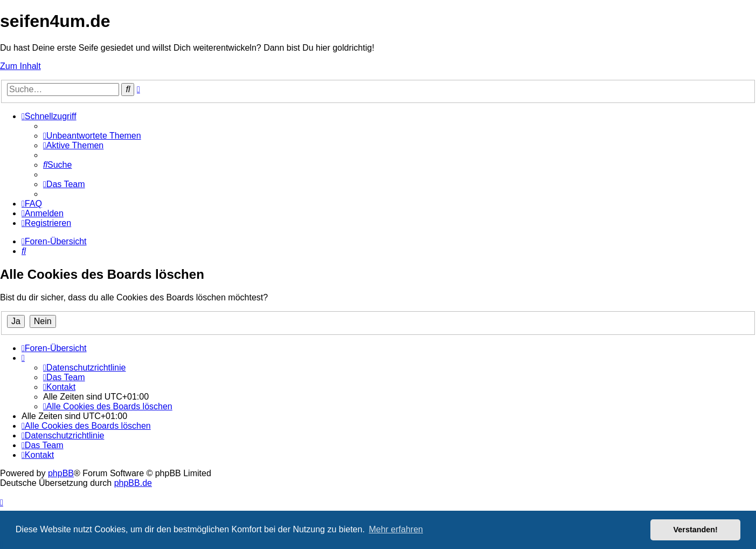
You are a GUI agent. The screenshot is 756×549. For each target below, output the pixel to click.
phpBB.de (133, 483)
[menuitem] (92, 136)
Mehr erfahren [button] (396, 529)
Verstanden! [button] (696, 530)
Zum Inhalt (20, 66)
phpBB (61, 473)
